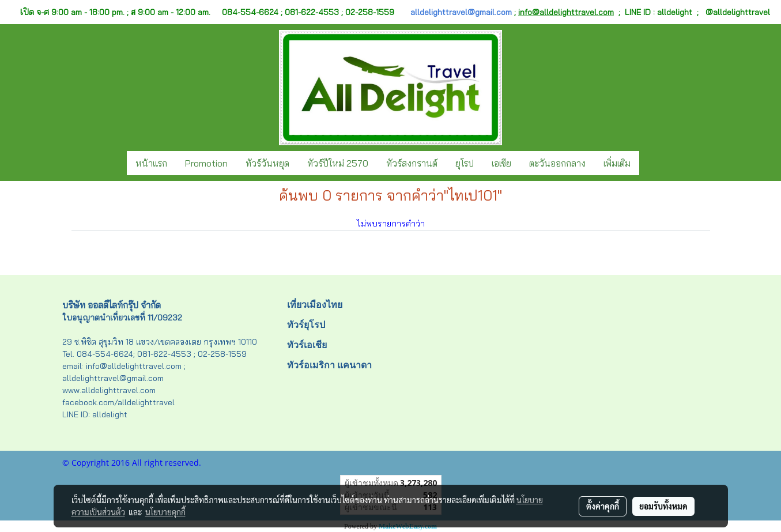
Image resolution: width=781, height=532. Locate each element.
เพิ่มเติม (617, 163)
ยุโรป (465, 163)
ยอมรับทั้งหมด (663, 506)
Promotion (206, 163)
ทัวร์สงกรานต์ (412, 163)
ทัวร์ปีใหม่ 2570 (338, 163)
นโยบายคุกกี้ (165, 512)
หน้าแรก (151, 163)
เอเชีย (501, 163)
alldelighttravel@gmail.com (461, 12)
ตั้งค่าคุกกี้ (603, 506)
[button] (650, 163)
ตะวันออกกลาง (557, 163)
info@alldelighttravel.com (566, 12)
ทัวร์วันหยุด (267, 163)
